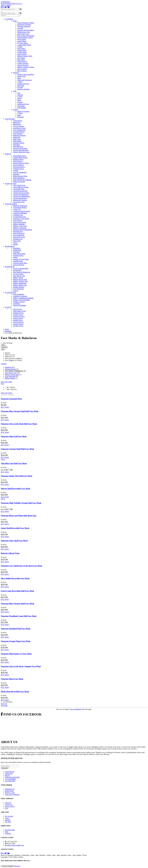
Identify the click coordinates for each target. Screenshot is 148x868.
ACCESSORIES (10, 779)
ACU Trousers (22, 69)
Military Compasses (20, 228)
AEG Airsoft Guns (19, 185)
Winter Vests (21, 76)
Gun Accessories (19, 126)
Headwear (8, 367)
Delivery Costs (10, 793)
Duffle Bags (17, 250)
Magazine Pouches (19, 135)
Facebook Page (10, 830)
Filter (3, 345)
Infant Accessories (23, 111)
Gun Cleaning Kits (19, 130)
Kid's (15, 91)
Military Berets (18, 278)
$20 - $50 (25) (12, 389)
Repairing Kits (18, 232)
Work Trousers (22, 62)
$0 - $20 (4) (11, 387)
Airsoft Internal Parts (20, 198)
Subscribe (5, 768)
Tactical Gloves (18, 324)
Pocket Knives (18, 161)
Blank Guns (17, 124)
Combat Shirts (22, 52)
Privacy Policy (10, 806)
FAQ (7, 808)
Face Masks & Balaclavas (22, 272)
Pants (19, 115)
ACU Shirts (21, 58)
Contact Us (14, 4)
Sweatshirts (21, 106)
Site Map (8, 822)
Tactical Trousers (23, 65)
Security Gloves (18, 322)
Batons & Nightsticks (20, 206)
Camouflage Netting (20, 208)
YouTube (8, 834)
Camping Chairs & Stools (22, 211)
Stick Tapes (17, 241)
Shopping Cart (10, 789)
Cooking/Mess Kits (20, 217)
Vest (19, 93)
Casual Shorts (22, 41)
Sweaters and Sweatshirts (26, 30)
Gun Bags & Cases (19, 128)
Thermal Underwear (24, 26)
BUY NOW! (5, 407)
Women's (16, 73)
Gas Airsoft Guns (19, 202)
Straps (15, 243)
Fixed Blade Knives (20, 156)
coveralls (20, 28)
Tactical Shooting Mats (21, 150)
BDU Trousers (22, 71)
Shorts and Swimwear (24, 80)
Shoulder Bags (18, 261)
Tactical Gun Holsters (20, 148)
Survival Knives (18, 165)
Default (7, 353)
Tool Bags (16, 252)
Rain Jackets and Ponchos (26, 36)
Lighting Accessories (20, 296)
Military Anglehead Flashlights (23, 298)
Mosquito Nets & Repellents (23, 230)
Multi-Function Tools (20, 176)
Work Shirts (21, 49)
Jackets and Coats (23, 34)
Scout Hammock (19, 235)
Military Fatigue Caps (20, 281)
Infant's (16, 110)
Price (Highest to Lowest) (13, 360)
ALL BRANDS (10, 781)
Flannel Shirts (22, 50)
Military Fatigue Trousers (26, 67)
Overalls (20, 87)
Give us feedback (75, 709)
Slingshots (17, 145)
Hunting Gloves (18, 313)
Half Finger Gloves (20, 311)
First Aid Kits (18, 220)
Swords (16, 171)
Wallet (15, 257)
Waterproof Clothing (24, 25)
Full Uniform (22, 108)
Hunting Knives (18, 159)
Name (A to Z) (10, 355)
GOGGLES (9, 774)
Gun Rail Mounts (19, 132)
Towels (16, 244)
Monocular (17, 137)
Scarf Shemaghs (18, 289)
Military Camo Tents (20, 226)
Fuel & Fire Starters (20, 222)
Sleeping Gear (18, 239)
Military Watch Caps (20, 285)
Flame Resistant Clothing (26, 23)
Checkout (17, 866)
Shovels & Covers (19, 237)
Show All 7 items (7, 382)
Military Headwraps (20, 283)
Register (7, 2)
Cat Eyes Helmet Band (21, 268)
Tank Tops (21, 86)
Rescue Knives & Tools (21, 163)
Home (3, 4)
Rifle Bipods (17, 141)
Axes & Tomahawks (20, 172)
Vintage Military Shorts (25, 38)
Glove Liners (17, 309)
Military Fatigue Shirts (25, 56)
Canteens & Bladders (20, 213)
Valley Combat (6, 5)
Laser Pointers (18, 134)
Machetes (16, 174)
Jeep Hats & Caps (19, 276)
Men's (15, 21)
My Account (9, 816)
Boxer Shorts (22, 39)
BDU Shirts (21, 60)
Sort (3, 349)
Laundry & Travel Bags (21, 259)
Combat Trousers (23, 63)
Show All (4, 347)
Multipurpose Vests (24, 32)
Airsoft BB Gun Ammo (21, 187)
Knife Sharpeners (19, 178)
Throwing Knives (19, 167)
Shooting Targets (19, 143)
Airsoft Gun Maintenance (22, 196)
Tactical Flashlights (20, 305)
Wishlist (8, 4)
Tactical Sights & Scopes (21, 152)
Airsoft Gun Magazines (21, 195)
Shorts (19, 98)
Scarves (16, 291)
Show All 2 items (7, 393)
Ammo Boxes (18, 121)
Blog (7, 832)
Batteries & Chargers (20, 200)
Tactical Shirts (22, 54)
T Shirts (20, 47)
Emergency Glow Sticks (21, 219)
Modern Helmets (19, 287)
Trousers (20, 102)
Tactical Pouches (19, 265)
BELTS (7, 775)
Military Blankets (19, 224)
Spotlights (16, 304)
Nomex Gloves (18, 318)
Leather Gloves (18, 315)
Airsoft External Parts (20, 191)
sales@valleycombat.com (15, 845)
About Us (8, 803)
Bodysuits (21, 117)
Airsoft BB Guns (19, 189)
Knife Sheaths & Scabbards (22, 180)
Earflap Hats (17, 270)
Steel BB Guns (18, 147)
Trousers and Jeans (23, 89)
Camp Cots (17, 209)
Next (4, 706)
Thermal (20, 95)
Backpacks (17, 248)
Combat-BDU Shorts (24, 45)
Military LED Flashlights (21, 300)
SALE (3, 459)
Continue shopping (7, 866)
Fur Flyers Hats (18, 274)
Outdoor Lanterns (19, 302)
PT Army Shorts (23, 43)
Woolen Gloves (18, 326)
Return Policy (9, 791)
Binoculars (17, 123)
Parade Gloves (18, 320)
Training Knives (18, 169)
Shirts (19, 100)
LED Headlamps (19, 294)
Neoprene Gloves (19, 317)
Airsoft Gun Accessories (21, 193)
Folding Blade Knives (20, 158)
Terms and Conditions (12, 795)
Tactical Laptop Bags (20, 263)
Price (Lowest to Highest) (13, 359)
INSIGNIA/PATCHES (12, 777)
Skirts (19, 78)
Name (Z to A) (10, 357)
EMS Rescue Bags (19, 254)
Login (3, 2)
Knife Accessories (19, 182)
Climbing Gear (18, 215)
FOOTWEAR (10, 772)
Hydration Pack (18, 256)
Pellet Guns (17, 139)
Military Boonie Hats (20, 280)
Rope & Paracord (19, 233)
